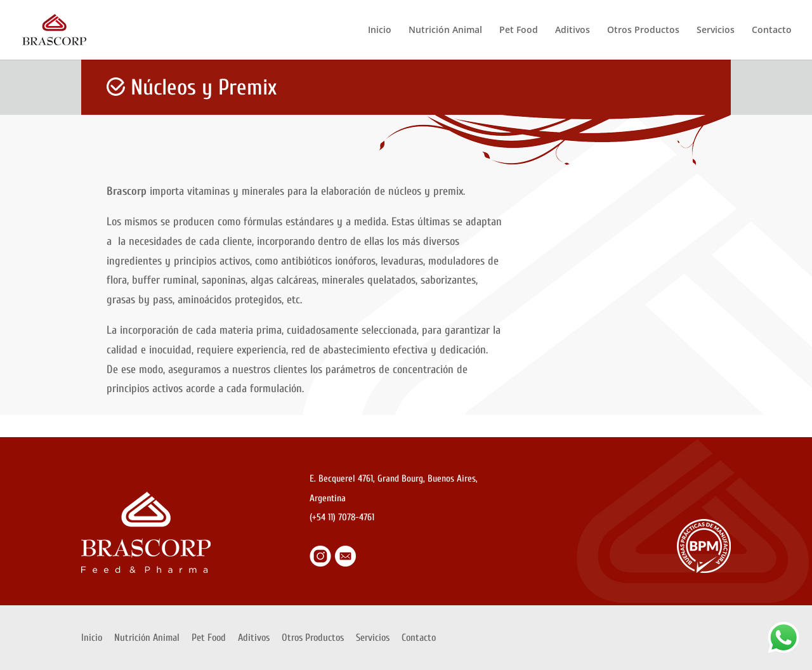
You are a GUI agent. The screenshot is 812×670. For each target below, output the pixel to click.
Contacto (772, 30)
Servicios (716, 30)
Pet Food (519, 30)
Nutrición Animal (445, 30)
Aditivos (573, 30)
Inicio (380, 30)
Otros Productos (643, 30)
